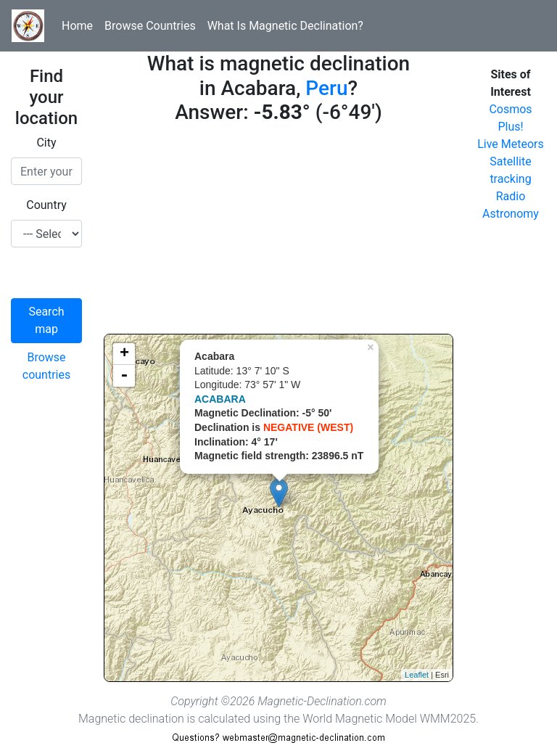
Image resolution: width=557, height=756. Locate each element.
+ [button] (124, 354)
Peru (326, 88)
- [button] (124, 376)
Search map (46, 320)
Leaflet (417, 675)
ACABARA (220, 399)
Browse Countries (150, 26)
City (46, 143)
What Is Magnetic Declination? (285, 26)
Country (46, 205)
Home (77, 26)
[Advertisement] (278, 232)
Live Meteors (511, 144)
